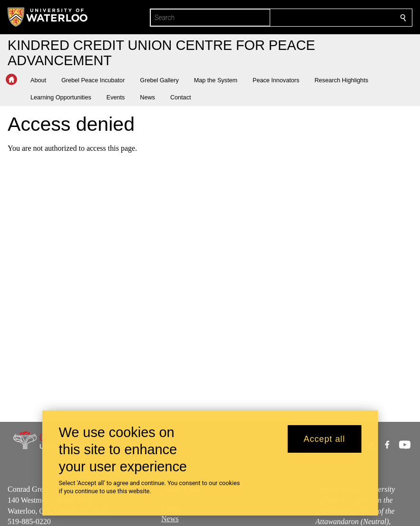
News (170, 518)
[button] (42, 80)
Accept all (324, 439)
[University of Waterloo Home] (48, 17)
